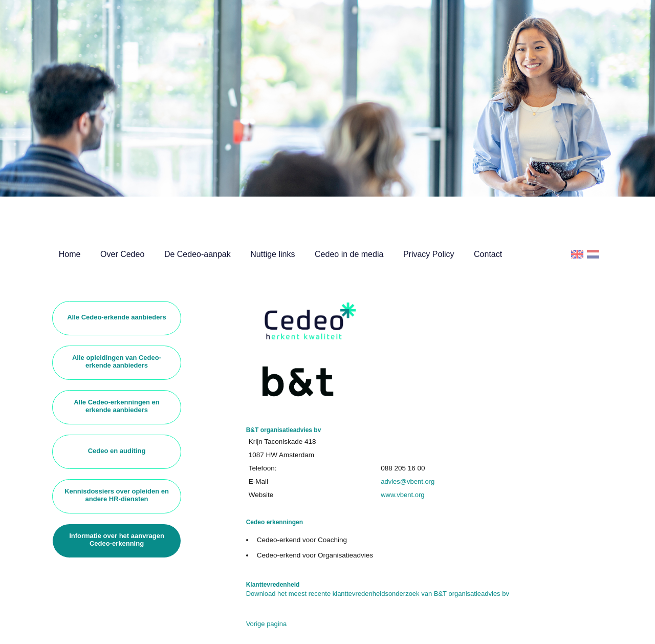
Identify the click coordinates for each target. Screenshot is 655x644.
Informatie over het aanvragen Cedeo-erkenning (117, 540)
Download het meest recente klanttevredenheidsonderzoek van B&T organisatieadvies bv (378, 594)
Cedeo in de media (349, 254)
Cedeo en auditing (117, 451)
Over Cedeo (122, 254)
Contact (488, 254)
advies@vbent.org (408, 481)
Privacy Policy (429, 254)
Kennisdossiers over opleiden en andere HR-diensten (117, 495)
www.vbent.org (402, 495)
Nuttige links (272, 254)
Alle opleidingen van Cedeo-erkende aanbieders (117, 361)
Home (70, 254)
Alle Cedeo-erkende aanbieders (117, 317)
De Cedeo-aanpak (198, 254)
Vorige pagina (267, 624)
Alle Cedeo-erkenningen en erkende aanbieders (117, 406)
